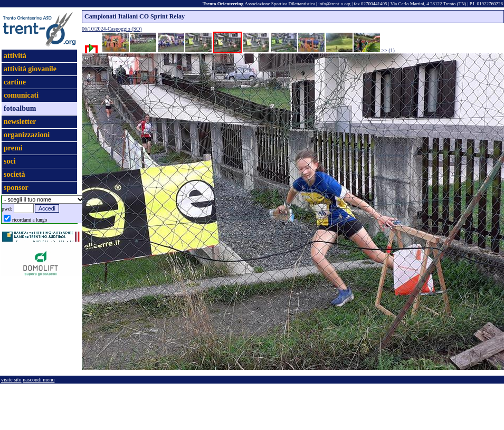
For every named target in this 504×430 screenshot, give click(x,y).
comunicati (21, 95)
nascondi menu (39, 380)
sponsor (16, 188)
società (14, 174)
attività (15, 56)
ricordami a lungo (30, 220)
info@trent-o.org (334, 4)
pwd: (7, 209)
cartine (15, 82)
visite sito (11, 380)
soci (10, 161)
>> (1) (388, 50)
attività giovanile (30, 69)
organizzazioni (27, 135)
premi (13, 148)
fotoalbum (20, 108)
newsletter (20, 122)
